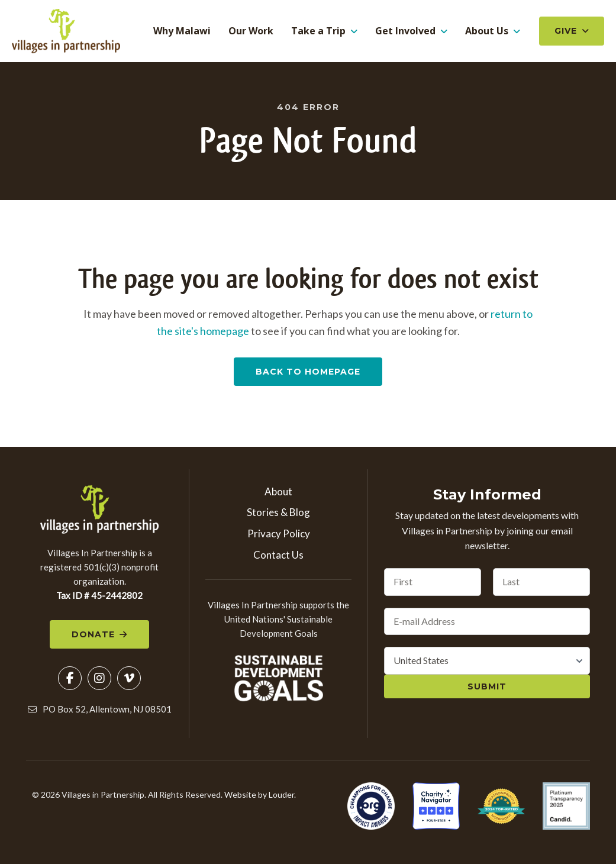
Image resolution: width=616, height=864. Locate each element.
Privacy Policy (279, 535)
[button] (70, 680)
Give (566, 32)
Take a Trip (318, 32)
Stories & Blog (278, 514)
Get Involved (405, 32)
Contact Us (278, 557)
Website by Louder (259, 796)
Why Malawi (182, 32)
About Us (487, 32)
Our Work (251, 32)
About (278, 493)
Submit (487, 688)
